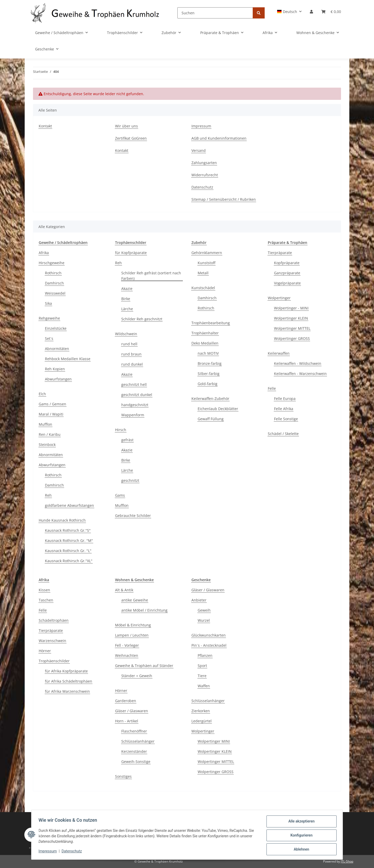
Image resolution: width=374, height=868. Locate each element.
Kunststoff (206, 263)
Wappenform (133, 415)
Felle (272, 388)
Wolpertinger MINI (214, 741)
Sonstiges (123, 776)
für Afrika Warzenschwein (67, 691)
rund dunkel (132, 364)
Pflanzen (205, 655)
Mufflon (45, 424)
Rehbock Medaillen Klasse (68, 359)
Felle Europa (285, 399)
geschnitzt (130, 480)
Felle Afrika (284, 409)
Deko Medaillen (205, 343)
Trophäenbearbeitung (211, 323)
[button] (289, 12)
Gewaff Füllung (211, 419)
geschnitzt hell (134, 384)
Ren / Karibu (50, 434)
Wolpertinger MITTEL (292, 328)
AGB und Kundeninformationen (219, 138)
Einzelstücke (56, 328)
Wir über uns (126, 126)
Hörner (45, 651)
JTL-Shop (347, 861)
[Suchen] (215, 13)
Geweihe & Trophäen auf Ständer (144, 666)
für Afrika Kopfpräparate (66, 671)
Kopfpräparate (287, 263)
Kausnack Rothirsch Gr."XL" (69, 561)
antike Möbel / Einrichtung (144, 610)
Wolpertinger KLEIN (291, 318)
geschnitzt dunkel (137, 395)
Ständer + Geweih (137, 676)
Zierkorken (201, 711)
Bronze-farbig (210, 363)
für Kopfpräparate (131, 253)
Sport (202, 666)
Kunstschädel (203, 288)
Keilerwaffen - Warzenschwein (300, 374)
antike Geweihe (135, 600)
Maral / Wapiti (51, 414)
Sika (48, 303)
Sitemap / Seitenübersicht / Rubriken (224, 199)
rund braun (131, 354)
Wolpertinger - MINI (291, 308)
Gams (120, 495)
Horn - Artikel (127, 721)
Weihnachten (127, 655)
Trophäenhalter (205, 333)
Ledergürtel (202, 721)
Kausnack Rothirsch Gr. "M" (69, 540)
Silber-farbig (209, 374)
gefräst (127, 440)
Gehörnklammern (207, 253)
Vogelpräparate (287, 283)
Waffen (204, 686)
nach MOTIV (208, 353)
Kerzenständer (134, 751)
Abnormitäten (57, 349)
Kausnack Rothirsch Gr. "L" (68, 551)
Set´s (49, 338)
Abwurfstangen (58, 379)
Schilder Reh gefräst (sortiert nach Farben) (151, 276)
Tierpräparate (280, 253)
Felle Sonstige (286, 419)
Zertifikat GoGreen (131, 138)
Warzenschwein (52, 641)
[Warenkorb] (331, 12)
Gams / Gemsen (52, 404)
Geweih (204, 610)
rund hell (129, 344)
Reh (48, 495)
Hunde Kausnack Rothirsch (62, 520)
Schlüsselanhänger (138, 741)
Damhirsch (54, 283)
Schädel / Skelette (283, 434)
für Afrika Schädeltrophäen (69, 681)
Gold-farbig (208, 384)
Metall (203, 273)
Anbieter (199, 600)
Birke (126, 299)
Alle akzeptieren (300, 822)
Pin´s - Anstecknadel (209, 645)
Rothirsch (53, 273)
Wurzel (204, 620)
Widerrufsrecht (205, 175)
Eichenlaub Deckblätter (218, 409)
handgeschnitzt (135, 405)
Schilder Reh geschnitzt (142, 319)
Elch (42, 394)
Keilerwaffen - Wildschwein (298, 363)
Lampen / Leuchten (132, 635)
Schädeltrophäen (54, 620)
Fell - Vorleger (127, 645)
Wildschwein (126, 334)
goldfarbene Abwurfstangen (69, 505)
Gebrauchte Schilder (133, 516)
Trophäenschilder (54, 661)
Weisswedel (55, 293)
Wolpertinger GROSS (292, 338)
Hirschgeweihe (52, 263)
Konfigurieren (300, 836)
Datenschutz (73, 852)
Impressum (49, 852)
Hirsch (121, 430)
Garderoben (126, 701)
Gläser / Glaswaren (132, 711)
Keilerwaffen (279, 353)
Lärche (127, 309)
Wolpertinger (279, 298)
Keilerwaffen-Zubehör (210, 399)
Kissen (44, 590)
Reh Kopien (55, 369)
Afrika (44, 253)
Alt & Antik (124, 590)
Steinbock (47, 445)
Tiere (202, 676)
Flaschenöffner (134, 731)
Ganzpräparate (287, 273)
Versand (199, 150)
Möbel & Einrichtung (133, 625)
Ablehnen (300, 850)
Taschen (46, 600)
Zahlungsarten (204, 163)
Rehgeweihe (49, 318)
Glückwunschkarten (209, 635)
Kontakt (45, 126)
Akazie (127, 289)
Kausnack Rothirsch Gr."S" (68, 530)
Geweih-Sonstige (136, 762)
